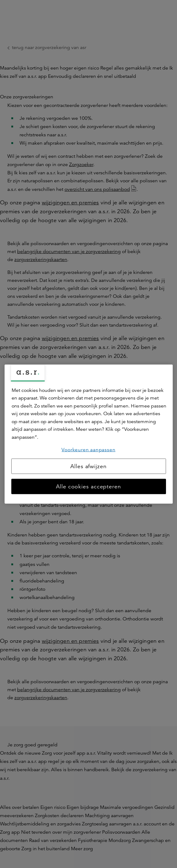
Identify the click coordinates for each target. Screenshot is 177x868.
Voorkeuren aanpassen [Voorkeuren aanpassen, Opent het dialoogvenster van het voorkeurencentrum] (88, 449)
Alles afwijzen (88, 466)
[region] (88, 434)
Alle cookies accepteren (88, 487)
